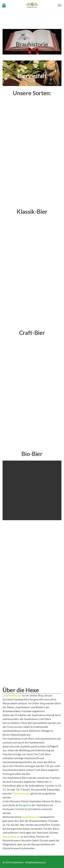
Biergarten (25, 805)
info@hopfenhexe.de (36, 862)
